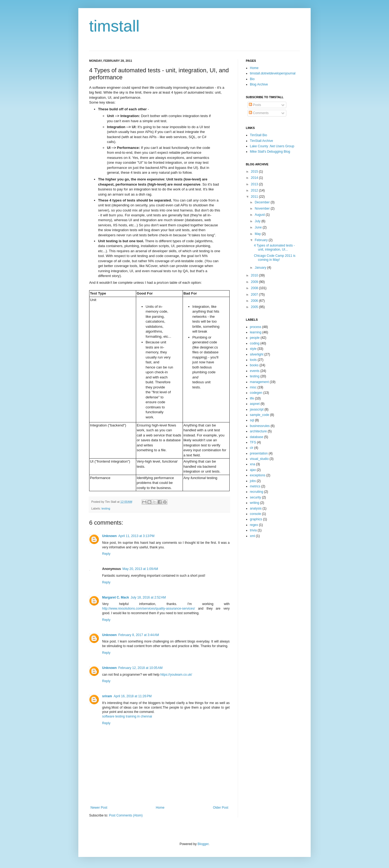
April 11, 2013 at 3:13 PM (136, 536)
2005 (255, 307)
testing (106, 508)
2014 (255, 178)
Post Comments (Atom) (126, 815)
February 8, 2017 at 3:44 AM (139, 635)
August (260, 215)
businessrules (260, 426)
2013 (255, 184)
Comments (259, 113)
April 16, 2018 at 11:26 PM (133, 696)
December (263, 202)
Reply (106, 554)
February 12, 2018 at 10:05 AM (140, 668)
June (259, 227)
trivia (253, 530)
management (259, 382)
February (262, 240)
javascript (257, 409)
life (252, 398)
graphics (256, 519)
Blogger (203, 844)
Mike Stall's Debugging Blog (270, 152)
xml (252, 536)
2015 (255, 172)
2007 (255, 295)
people (255, 338)
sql (252, 420)
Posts (255, 105)
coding (255, 343)
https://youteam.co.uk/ (176, 675)
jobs (253, 481)
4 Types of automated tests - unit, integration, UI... (274, 247)
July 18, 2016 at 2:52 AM (148, 597)
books (254, 365)
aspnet (255, 404)
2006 (255, 301)
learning (256, 332)
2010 (255, 275)
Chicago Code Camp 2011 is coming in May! (275, 258)
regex (254, 525)
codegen (256, 393)
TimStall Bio (259, 135)
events (255, 371)
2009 (255, 282)
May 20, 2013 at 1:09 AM (140, 569)
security (255, 497)
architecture (258, 431)
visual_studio (259, 459)
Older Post (221, 808)
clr (252, 448)
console (255, 514)
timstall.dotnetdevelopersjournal (273, 73)
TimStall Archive (261, 141)
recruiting (256, 492)
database (256, 437)
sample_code (259, 415)
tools (253, 360)
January (261, 268)
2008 (255, 288)
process (256, 327)
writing (255, 503)
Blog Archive (259, 84)
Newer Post (99, 808)
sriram (107, 696)
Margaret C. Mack (115, 597)
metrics (255, 486)
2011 (255, 197)
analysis (256, 508)
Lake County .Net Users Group (272, 146)
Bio (252, 79)
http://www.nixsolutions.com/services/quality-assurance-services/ (148, 609)
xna (252, 464)
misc (253, 387)
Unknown (109, 536)
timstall (114, 26)
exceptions (258, 475)
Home (160, 808)
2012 (255, 190)
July (258, 221)
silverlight (257, 354)
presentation (259, 453)
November (263, 209)
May (258, 234)
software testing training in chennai (127, 716)
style (253, 349)
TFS (253, 442)
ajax (253, 470)
